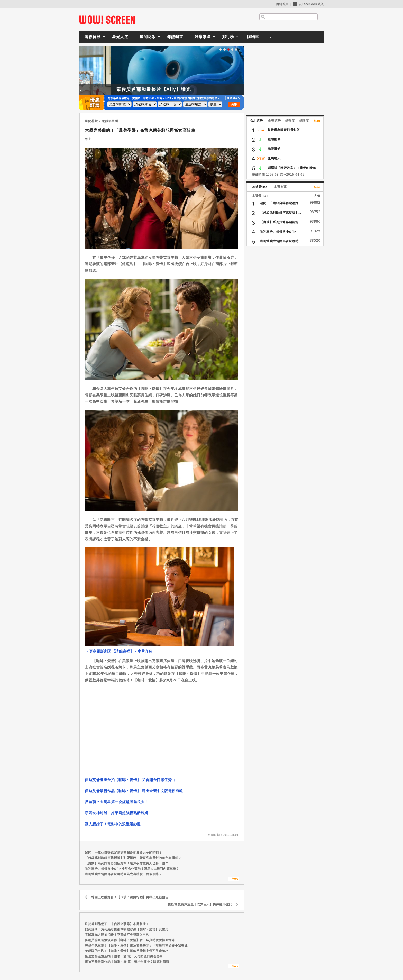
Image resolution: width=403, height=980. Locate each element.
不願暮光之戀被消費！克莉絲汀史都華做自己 (117, 935)
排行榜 (228, 36)
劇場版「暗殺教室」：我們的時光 (292, 168)
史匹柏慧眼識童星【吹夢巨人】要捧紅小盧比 (200, 904)
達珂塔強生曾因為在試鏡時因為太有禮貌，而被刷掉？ (123, 874)
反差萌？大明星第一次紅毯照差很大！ (117, 802)
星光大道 (120, 36)
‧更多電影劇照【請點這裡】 (110, 651)
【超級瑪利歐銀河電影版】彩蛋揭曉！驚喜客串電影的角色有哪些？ (133, 858)
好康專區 (203, 36)
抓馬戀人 (274, 158)
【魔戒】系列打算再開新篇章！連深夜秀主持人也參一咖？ (127, 863)
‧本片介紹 (143, 651)
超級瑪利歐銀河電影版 (284, 130)
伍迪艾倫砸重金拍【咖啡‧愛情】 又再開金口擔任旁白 (130, 780)
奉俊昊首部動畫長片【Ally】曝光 (180, 89)
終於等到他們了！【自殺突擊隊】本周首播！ (117, 924)
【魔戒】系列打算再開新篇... (281, 222)
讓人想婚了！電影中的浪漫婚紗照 (113, 824)
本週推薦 (280, 187)
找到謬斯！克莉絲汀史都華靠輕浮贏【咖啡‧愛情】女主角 (127, 929)
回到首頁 (282, 4)
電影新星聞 (110, 121)
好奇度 (290, 120)
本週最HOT (261, 187)
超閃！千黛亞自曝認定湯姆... (281, 203)
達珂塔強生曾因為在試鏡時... (281, 241)
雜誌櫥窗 (175, 36)
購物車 (253, 36)
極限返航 (274, 149)
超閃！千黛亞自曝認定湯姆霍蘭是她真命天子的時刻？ (123, 852)
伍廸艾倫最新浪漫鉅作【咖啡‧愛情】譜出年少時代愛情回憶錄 (130, 940)
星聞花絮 (148, 36)
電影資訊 (93, 36)
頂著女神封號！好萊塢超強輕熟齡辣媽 (117, 813)
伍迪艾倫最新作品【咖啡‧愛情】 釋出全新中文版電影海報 (134, 791)
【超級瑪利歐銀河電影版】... (281, 212)
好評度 (304, 120)
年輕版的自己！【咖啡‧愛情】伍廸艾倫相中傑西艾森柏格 (127, 951)
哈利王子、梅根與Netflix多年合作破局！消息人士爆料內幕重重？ (132, 869)
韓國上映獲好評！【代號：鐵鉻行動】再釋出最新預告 (130, 897)
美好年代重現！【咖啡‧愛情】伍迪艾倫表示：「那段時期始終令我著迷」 (138, 945)
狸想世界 (274, 139)
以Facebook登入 (309, 4)
